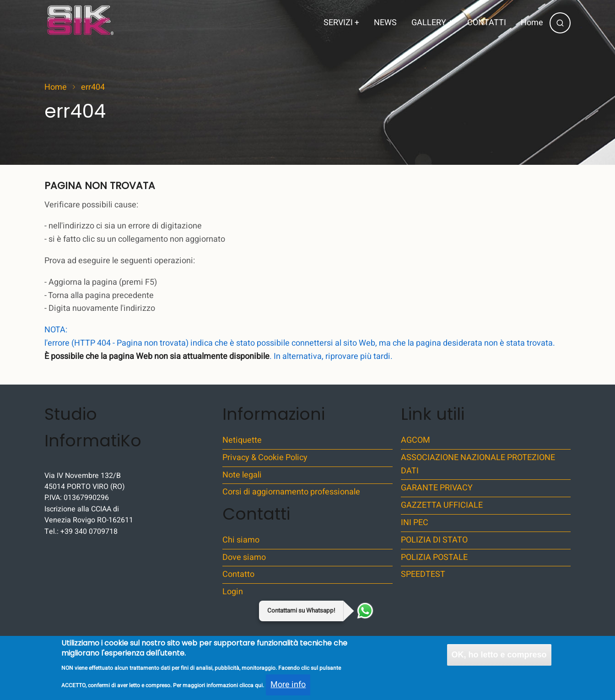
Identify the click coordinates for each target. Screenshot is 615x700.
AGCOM (415, 440)
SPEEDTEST (423, 574)
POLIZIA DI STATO (434, 540)
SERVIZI (341, 23)
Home (532, 23)
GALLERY (432, 23)
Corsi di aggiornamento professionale (291, 492)
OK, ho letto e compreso (499, 660)
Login (233, 592)
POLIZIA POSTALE (434, 557)
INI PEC (415, 523)
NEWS (385, 23)
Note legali (242, 475)
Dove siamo (244, 557)
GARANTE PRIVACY (437, 488)
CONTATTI (487, 23)
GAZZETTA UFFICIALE (442, 505)
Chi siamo (241, 540)
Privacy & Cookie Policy (265, 458)
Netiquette (242, 440)
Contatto (238, 574)
